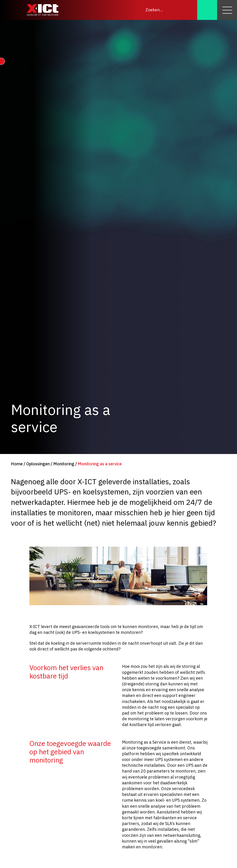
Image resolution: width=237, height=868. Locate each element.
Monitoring (64, 464)
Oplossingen (38, 464)
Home (17, 464)
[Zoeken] (207, 10)
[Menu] (227, 10)
